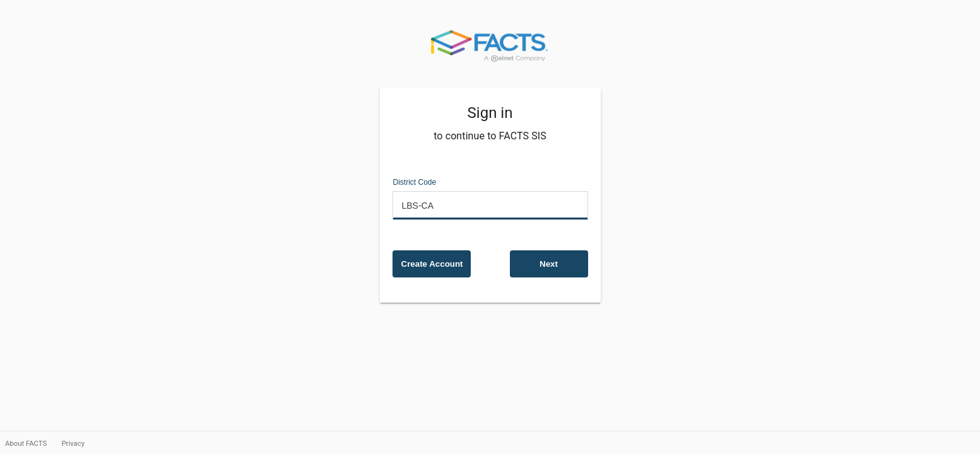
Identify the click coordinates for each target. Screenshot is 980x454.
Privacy (73, 443)
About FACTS (27, 443)
